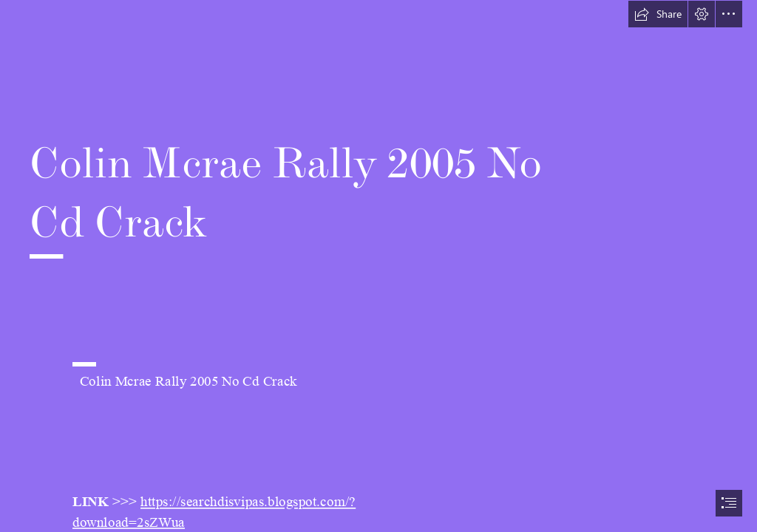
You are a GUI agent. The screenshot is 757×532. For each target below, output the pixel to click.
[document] (378, 266)
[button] (658, 14)
